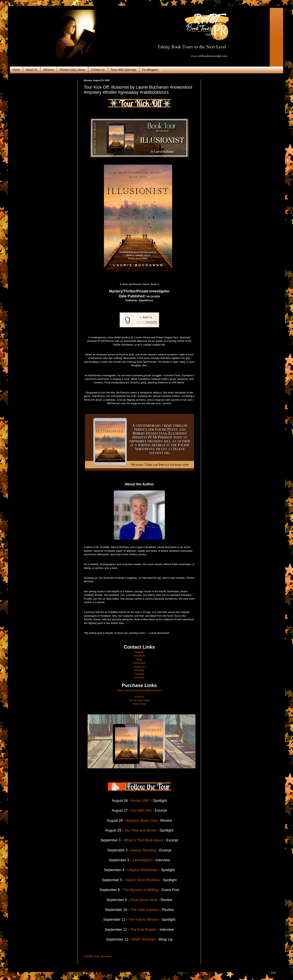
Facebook (139, 656)
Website (139, 652)
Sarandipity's (142, 860)
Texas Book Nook (143, 900)
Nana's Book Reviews (143, 880)
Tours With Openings (123, 70)
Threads (139, 674)
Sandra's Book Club (141, 821)
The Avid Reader (143, 930)
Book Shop (139, 704)
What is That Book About (144, 840)
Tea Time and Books (140, 830)
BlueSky (139, 670)
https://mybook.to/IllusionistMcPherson (139, 690)
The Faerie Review (143, 920)
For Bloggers (150, 70)
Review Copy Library (72, 70)
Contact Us (98, 70)
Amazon (139, 697)
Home (16, 70)
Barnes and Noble (139, 700)
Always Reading (143, 850)
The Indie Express (145, 910)
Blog (139, 659)
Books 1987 (140, 801)
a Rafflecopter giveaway (98, 956)
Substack (139, 677)
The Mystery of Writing (141, 890)
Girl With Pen (141, 810)
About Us (32, 70)
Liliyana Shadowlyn (143, 870)
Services (49, 70)
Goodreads (139, 663)
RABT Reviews (143, 939)
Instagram (139, 667)
